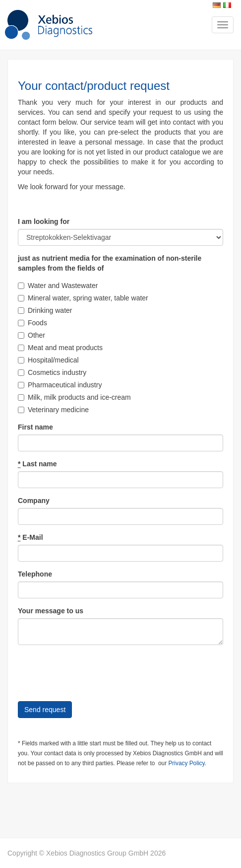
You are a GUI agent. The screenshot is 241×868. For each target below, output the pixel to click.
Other (31, 335)
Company (34, 501)
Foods (32, 323)
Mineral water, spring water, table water (83, 298)
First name (35, 427)
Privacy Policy (186, 763)
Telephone (35, 574)
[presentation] (93, 672)
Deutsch (217, 5)
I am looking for (44, 221)
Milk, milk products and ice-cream (74, 397)
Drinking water (45, 310)
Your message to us (51, 611)
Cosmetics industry (52, 372)
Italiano (227, 5)
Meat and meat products (60, 348)
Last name (37, 464)
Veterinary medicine (53, 410)
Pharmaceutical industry (60, 385)
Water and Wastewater (58, 286)
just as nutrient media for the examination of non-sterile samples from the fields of (110, 263)
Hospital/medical (48, 360)
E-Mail (30, 538)
